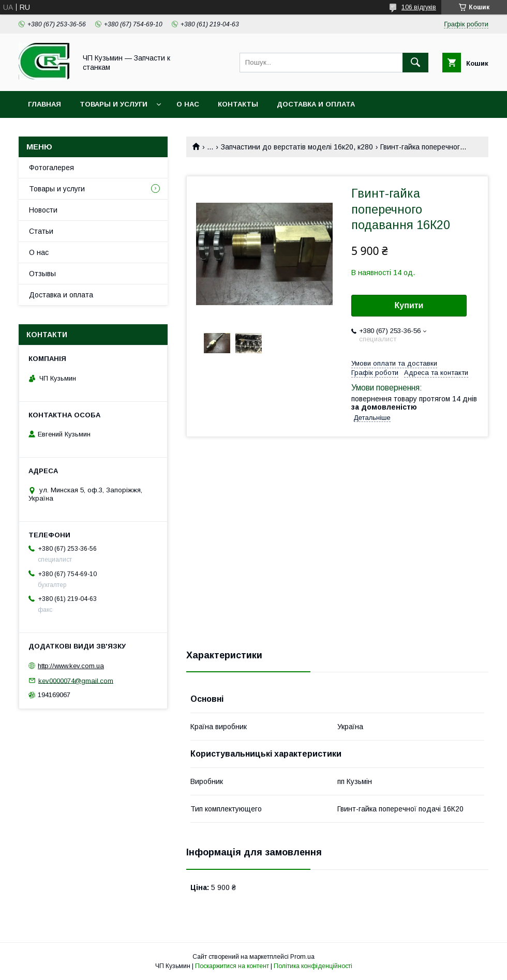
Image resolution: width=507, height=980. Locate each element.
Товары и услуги (114, 104)
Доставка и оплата (316, 104)
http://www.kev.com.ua (71, 666)
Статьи (41, 231)
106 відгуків (419, 7)
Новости (43, 210)
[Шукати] (415, 63)
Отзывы (42, 274)
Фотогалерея (51, 168)
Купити (409, 305)
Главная (44, 104)
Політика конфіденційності (313, 966)
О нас (188, 104)
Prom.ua (302, 957)
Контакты (238, 104)
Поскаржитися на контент (232, 966)
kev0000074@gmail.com (76, 680)
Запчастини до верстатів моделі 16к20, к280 (297, 147)
